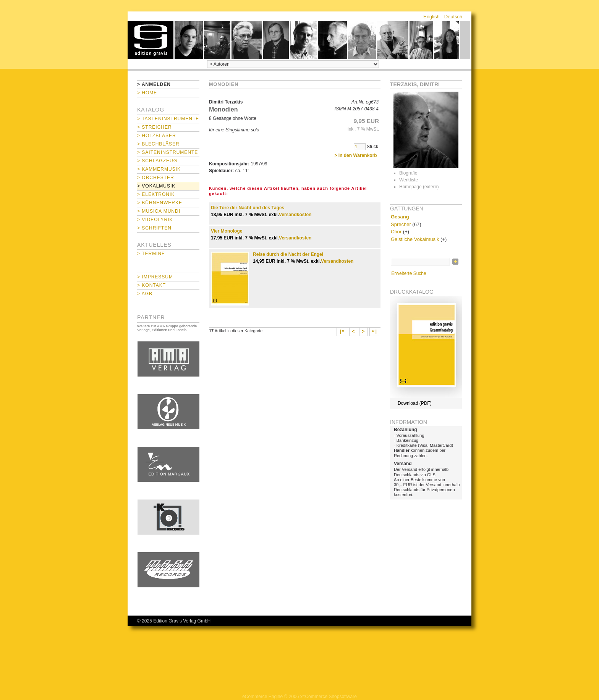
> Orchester (156, 178)
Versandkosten (295, 215)
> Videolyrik (155, 220)
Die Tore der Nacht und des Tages (248, 208)
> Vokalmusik (156, 186)
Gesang (400, 217)
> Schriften (154, 228)
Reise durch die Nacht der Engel (288, 254)
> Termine (151, 254)
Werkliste (409, 180)
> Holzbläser (157, 136)
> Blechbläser (158, 144)
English (431, 17)
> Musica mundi (159, 211)
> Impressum (155, 277)
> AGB (145, 294)
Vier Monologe (227, 231)
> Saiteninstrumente (168, 152)
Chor (396, 232)
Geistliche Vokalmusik (415, 239)
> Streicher (155, 127)
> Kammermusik (159, 169)
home (151, 40)
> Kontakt (151, 285)
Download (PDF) (415, 403)
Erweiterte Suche (409, 273)
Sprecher (401, 224)
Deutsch (453, 17)
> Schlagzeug (157, 161)
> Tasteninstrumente (168, 119)
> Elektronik (156, 194)
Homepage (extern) (419, 187)
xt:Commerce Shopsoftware (329, 697)
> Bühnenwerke (160, 203)
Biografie (408, 173)
